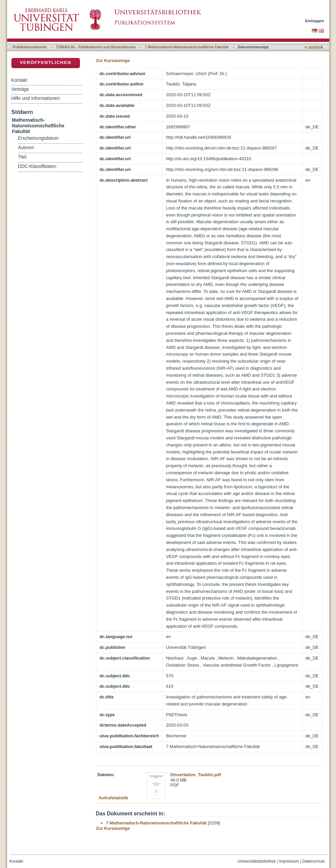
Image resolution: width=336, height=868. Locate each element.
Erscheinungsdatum (38, 138)
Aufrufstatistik (113, 798)
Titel (22, 157)
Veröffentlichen (45, 63)
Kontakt (19, 80)
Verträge (20, 89)
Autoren (26, 148)
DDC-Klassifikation (37, 166)
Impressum (289, 861)
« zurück (314, 47)
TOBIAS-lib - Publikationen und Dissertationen (96, 47)
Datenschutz (314, 861)
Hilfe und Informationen (36, 98)
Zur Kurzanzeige (113, 60)
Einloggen (315, 21)
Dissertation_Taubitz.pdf (196, 775)
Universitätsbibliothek (256, 861)
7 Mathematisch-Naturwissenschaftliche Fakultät (187, 47)
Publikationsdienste (30, 47)
